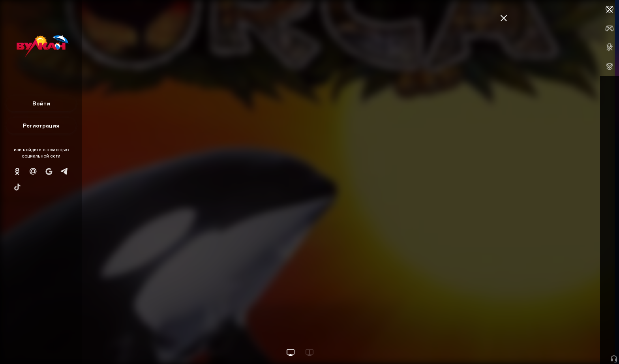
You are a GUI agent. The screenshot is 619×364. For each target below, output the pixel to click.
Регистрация (41, 125)
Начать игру (559, 343)
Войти (41, 103)
